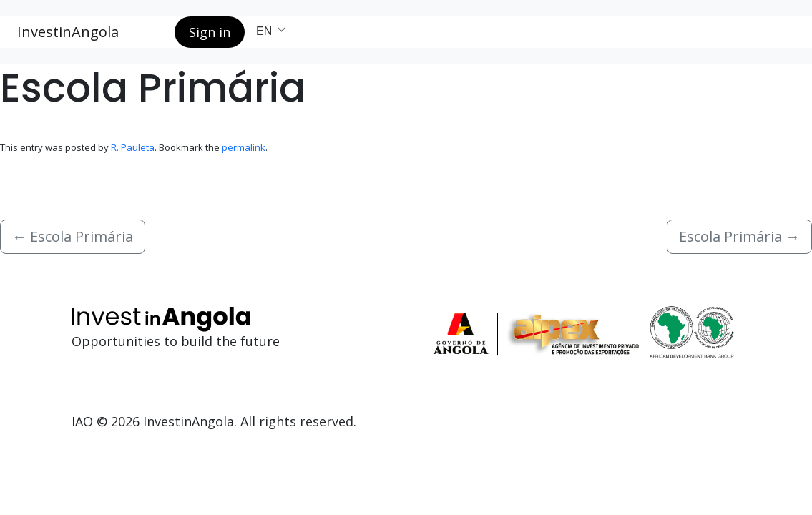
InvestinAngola (68, 32)
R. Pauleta (133, 147)
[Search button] (152, 32)
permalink (244, 147)
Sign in (210, 32)
